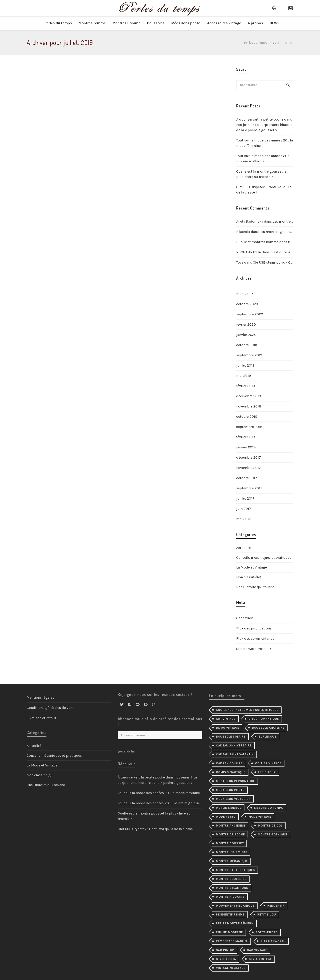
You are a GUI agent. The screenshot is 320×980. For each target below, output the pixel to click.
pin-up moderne (229, 932)
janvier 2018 (246, 447)
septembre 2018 (249, 427)
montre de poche (230, 834)
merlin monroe (229, 808)
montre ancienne (231, 826)
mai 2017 (244, 519)
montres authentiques (235, 870)
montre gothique (272, 834)
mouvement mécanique (235, 906)
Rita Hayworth (273, 941)
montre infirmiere (232, 852)
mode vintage (260, 817)
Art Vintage (226, 719)
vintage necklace (231, 968)
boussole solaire (231, 737)
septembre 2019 (249, 355)
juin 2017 (244, 509)
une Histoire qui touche (255, 587)
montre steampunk (232, 888)
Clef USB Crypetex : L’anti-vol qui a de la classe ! (264, 190)
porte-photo (267, 932)
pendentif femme (230, 914)
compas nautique (231, 772)
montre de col (270, 826)
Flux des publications (254, 628)
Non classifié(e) (249, 577)
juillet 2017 (245, 498)
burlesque (267, 737)
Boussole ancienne (268, 728)
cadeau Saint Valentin (235, 754)
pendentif (276, 906)
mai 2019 (244, 376)
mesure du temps (269, 808)
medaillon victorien (233, 799)
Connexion (245, 618)
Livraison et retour (41, 718)
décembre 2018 (249, 396)
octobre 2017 (247, 478)
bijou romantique (264, 719)
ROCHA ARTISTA (249, 252)
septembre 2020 (250, 314)
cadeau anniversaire (234, 745)
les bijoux (267, 772)
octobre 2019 (247, 345)
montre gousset (230, 843)
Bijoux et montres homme (257, 242)
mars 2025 (245, 294)
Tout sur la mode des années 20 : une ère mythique (263, 158)
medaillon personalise (235, 781)
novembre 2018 (249, 406)
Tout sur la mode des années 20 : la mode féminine (265, 143)
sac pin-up (225, 950)
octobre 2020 (247, 304)
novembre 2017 (249, 468)
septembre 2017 (249, 488)
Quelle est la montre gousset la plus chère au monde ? (261, 174)
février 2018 (246, 437)
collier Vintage (268, 763)
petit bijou (267, 914)
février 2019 (246, 386)
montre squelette (231, 879)
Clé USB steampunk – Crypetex (278, 262)
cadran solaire (229, 763)
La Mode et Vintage (252, 567)
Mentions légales (40, 697)
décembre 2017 (249, 457)
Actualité (243, 548)
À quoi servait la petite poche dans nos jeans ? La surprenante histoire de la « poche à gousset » (264, 125)
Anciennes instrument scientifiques (247, 710)
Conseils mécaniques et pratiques (264, 558)
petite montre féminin (235, 923)
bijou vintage (228, 728)
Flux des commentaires (255, 638)
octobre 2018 (247, 416)
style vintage (260, 959)
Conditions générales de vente (51, 708)
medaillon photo (230, 790)
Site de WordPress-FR (254, 649)
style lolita (226, 959)
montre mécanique (232, 861)
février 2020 (246, 324)
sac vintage (257, 950)
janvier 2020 (246, 335)
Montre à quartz (230, 897)
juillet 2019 (245, 365)
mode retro (226, 817)
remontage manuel (232, 941)
